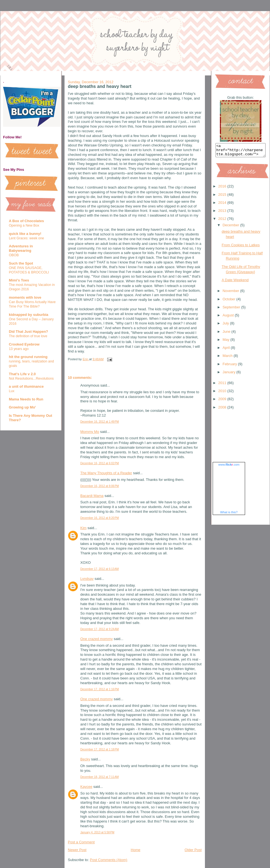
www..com (229, 467)
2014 (223, 205)
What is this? (229, 515)
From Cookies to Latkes (241, 248)
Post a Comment (81, 842)
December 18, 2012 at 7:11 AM (100, 777)
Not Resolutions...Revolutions (31, 379)
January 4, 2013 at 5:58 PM (97, 832)
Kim (83, 528)
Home (136, 850)
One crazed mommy (97, 639)
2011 (223, 385)
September (232, 310)
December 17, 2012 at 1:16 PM (100, 689)
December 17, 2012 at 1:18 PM (100, 749)
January (230, 375)
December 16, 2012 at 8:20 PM (100, 518)
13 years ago (19, 349)
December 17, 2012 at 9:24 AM (100, 629)
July (226, 326)
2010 (223, 393)
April (227, 350)
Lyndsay (87, 579)
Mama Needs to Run (26, 399)
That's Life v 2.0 (22, 374)
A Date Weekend (235, 282)
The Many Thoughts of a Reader (106, 473)
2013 (223, 213)
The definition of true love (28, 336)
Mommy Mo (90, 432)
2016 (223, 189)
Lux (12, 391)
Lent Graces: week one (26, 238)
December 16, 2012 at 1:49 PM (100, 422)
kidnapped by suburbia (29, 315)
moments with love (25, 297)
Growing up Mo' (22, 407)
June (227, 334)
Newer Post (77, 850)
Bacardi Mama (92, 496)
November (232, 293)
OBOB (14, 255)
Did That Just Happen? (29, 332)
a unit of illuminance (26, 386)
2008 (223, 410)
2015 (223, 197)
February (230, 366)
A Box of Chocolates (26, 221)
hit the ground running (28, 357)
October (230, 302)
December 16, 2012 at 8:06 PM (100, 486)
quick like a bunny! (25, 234)
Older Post (193, 850)
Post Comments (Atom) (109, 860)
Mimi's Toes (19, 280)
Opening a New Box (24, 225)
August (229, 318)
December (232, 228)
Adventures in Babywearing (21, 248)
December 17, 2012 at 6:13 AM (100, 569)
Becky (85, 759)
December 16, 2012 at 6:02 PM (100, 463)
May (227, 342)
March (228, 358)
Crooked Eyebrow (24, 344)
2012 (223, 221)
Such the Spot (21, 263)
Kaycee (86, 787)
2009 (223, 401)
